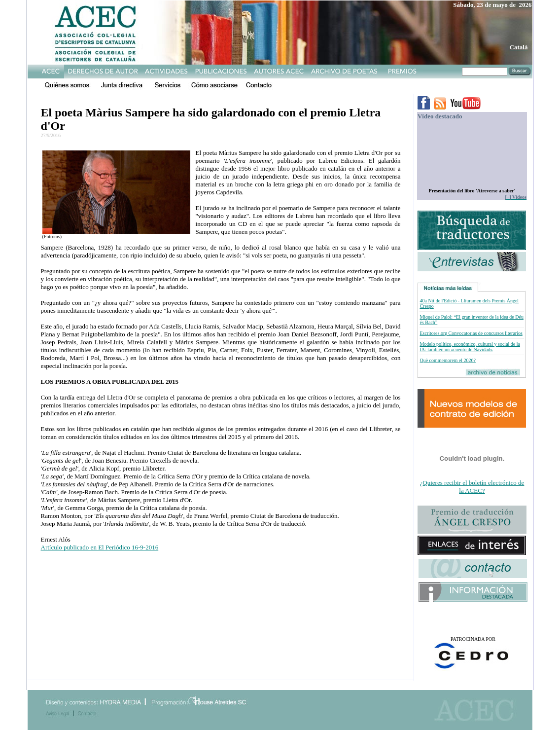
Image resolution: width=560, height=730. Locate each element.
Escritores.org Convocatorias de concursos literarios (471, 333)
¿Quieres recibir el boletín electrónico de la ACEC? (472, 487)
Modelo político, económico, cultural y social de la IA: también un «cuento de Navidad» (470, 347)
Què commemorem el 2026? (448, 360)
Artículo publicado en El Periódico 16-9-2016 (100, 547)
